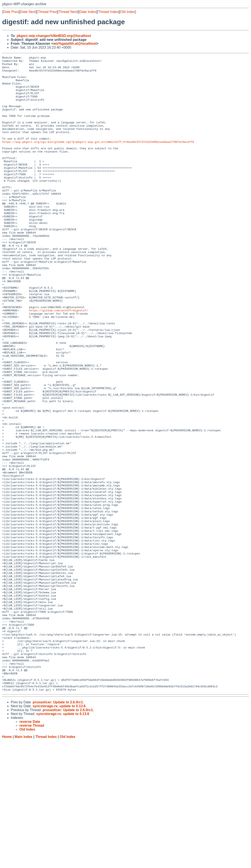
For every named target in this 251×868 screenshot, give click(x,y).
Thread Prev (47, 12)
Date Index (88, 12)
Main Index (24, 864)
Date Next (28, 12)
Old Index (128, 12)
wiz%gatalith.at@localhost (75, 44)
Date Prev (11, 12)
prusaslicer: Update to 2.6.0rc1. (58, 829)
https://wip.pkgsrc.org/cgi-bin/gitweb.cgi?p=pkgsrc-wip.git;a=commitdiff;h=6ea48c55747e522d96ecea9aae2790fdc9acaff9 (98, 159)
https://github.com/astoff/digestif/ (59, 362)
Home (7, 864)
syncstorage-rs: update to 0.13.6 (59, 833)
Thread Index (108, 12)
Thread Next (68, 12)
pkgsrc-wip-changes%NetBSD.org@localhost (54, 36)
